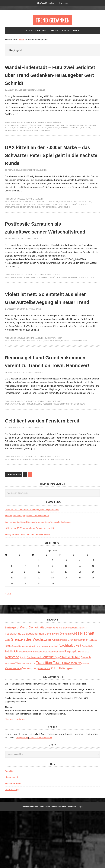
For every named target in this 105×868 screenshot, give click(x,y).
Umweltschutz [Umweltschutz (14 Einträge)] (71, 719)
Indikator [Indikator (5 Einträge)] (93, 696)
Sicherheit (75, 137)
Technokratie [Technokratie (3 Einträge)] (10, 720)
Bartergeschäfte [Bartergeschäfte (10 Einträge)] (14, 684)
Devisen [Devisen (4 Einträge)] (48, 684)
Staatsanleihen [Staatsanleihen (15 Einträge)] (70, 714)
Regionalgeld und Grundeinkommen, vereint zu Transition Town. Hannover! (50, 406)
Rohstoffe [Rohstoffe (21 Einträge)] (12, 713)
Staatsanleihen (63, 516)
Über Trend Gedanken (15, 776)
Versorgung (45, 140)
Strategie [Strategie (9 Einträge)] (86, 714)
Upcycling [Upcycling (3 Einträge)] (85, 720)
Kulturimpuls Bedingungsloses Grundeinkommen (27, 572)
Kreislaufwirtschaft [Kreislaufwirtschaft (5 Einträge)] (49, 702)
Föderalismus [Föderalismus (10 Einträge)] (13, 690)
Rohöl (75, 221)
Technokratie (11, 140)
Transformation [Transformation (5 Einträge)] (28, 720)
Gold (89, 219)
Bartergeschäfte (26, 219)
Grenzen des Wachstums (68, 134)
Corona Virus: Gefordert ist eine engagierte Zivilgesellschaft (32, 566)
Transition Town (31, 140)
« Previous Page (14, 531)
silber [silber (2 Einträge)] (58, 714)
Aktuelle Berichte (25, 132)
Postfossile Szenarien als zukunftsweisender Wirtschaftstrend (44, 248)
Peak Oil (33, 137)
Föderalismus (35, 134)
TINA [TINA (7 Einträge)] (18, 720)
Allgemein (39, 132)
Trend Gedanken (53, 21)
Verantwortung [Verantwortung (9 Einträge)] (13, 725)
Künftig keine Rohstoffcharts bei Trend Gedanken (27, 591)
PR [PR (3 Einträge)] (63, 708)
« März (8, 650)
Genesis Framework (58, 863)
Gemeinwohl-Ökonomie (28, 516)
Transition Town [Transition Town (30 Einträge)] (49, 719)
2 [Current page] (31, 531)
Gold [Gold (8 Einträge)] (8, 696)
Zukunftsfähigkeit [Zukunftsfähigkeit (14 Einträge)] (62, 725)
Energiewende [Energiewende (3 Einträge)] (82, 685)
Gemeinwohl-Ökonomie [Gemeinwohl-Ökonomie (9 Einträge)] (58, 690)
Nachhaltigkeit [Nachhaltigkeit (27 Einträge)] (70, 702)
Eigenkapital (52, 219)
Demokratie (23, 134)
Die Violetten (23, 381)
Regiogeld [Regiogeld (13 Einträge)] (71, 708)
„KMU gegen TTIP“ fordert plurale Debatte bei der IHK (29, 585)
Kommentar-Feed (13, 840)
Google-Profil (22, 794)
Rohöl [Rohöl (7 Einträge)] (23, 714)
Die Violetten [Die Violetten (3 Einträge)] (57, 685)
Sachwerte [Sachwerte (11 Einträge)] (33, 714)
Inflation (9, 137)
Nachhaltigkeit (21, 137)
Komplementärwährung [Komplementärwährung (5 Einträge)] (29, 702)
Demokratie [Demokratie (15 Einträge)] (37, 684)
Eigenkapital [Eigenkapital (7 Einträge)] (69, 684)
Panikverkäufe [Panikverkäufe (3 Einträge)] (87, 703)
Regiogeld (42, 137)
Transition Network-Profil (41, 794)
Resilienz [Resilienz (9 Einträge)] (83, 708)
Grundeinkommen (88, 134)
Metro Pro (44, 863)
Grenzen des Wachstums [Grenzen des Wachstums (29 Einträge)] (31, 696)
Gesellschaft (49, 134)
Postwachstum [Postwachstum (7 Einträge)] (27, 708)
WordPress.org (12, 846)
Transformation (61, 453)
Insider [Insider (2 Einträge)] (16, 703)
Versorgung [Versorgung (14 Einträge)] (30, 725)
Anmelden (10, 828)
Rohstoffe (53, 137)
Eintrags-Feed (11, 834)
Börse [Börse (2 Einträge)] (26, 685)
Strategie (86, 137)
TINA (20, 140)
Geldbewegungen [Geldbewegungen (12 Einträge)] (33, 690)
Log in (80, 863)
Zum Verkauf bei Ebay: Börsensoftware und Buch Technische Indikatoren (38, 578)
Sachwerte (64, 137)
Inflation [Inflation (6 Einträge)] (9, 702)
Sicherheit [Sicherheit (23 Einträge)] (48, 713)
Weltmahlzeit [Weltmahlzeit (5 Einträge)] (44, 725)
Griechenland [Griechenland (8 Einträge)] (60, 696)
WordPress (72, 863)
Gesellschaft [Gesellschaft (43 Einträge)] (83, 690)
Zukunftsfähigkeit (54, 132)
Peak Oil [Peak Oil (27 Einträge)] (12, 708)
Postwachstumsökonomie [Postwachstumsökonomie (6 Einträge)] (48, 708)
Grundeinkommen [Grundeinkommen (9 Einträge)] (78, 696)
